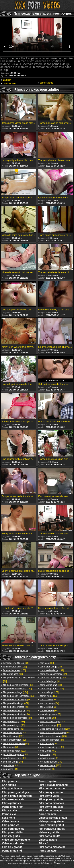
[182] (13, 762)
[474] (16, 703)
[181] (51, 762)
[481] (12, 747)
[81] (50, 681)
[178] (14, 670)
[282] (18, 700)
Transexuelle (9, 84)
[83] (18, 685)
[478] (54, 736)
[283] (50, 765)
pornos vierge (47, 83)
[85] (14, 725)
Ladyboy (7, 80)
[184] (15, 692)
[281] (14, 736)
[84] (16, 663)
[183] (15, 667)
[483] (14, 722)
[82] (13, 729)
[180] (13, 674)
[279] (49, 692)
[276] (52, 689)
